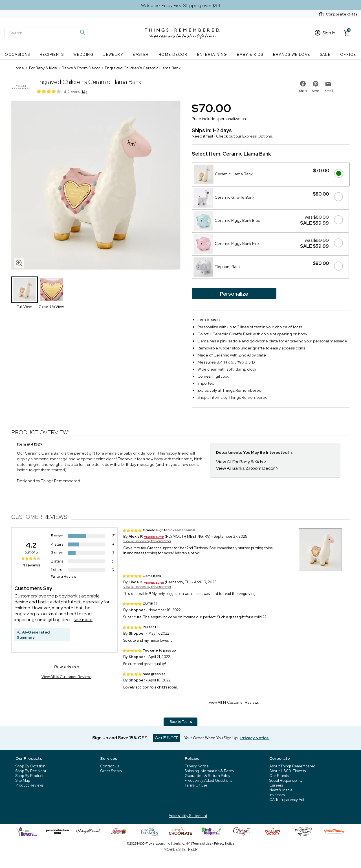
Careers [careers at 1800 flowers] (276, 785)
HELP (193, 850)
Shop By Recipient (31, 771)
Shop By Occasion (30, 766)
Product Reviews (29, 785)
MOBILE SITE (175, 850)
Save (315, 91)
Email (329, 91)
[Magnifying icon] (82, 32)
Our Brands (279, 776)
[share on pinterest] (316, 84)
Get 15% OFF (167, 738)
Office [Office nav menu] (348, 55)
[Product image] (96, 186)
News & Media (281, 790)
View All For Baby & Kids (239, 462)
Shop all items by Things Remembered (233, 397)
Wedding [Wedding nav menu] (83, 55)
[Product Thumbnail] (25, 290)
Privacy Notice (197, 766)
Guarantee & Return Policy (208, 776)
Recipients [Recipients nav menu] (52, 55)
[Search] (46, 33)
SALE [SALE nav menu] (325, 55)
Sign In (325, 33)
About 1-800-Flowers (288, 771)
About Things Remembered (292, 766)
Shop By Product (29, 776)
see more (83, 620)
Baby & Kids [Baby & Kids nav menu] (250, 55)
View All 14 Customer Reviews (66, 677)
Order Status (111, 771)
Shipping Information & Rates (209, 771)
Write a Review (64, 576)
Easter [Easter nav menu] (141, 55)
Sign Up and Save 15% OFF (120, 738)
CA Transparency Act (287, 800)
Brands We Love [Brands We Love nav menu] (292, 55)
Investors (277, 795)
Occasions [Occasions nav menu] (17, 55)
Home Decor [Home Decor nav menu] (173, 55)
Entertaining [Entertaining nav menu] (212, 55)
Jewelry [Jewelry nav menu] (113, 55)
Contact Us (110, 766)
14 (84, 92)
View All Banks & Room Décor (245, 468)
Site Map (23, 780)
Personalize (234, 294)
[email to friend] (328, 84)
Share (303, 91)
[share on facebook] (303, 84)
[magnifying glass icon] (19, 263)
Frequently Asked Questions (208, 780)
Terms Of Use (196, 785)
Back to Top (181, 722)
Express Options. (258, 136)
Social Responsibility (286, 780)
